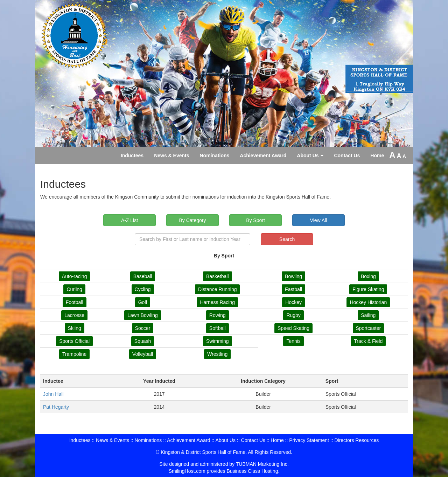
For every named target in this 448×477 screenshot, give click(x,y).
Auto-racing (75, 276)
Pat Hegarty (56, 407)
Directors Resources (356, 440)
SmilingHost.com (187, 471)
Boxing (368, 276)
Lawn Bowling (142, 315)
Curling (74, 289)
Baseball (143, 276)
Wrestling (217, 354)
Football (75, 302)
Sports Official (74, 341)
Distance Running (218, 289)
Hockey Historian (368, 302)
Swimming (218, 341)
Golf (143, 302)
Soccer (143, 328)
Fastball (293, 289)
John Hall (53, 394)
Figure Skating (368, 289)
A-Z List (129, 220)
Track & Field (368, 341)
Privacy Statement (309, 440)
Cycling (143, 289)
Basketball (218, 276)
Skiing (75, 328)
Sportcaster (369, 328)
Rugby (293, 315)
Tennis (293, 341)
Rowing (218, 315)
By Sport (255, 220)
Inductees (132, 155)
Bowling (293, 276)
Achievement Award (263, 155)
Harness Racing (217, 302)
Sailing (368, 315)
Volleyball (143, 354)
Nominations (215, 155)
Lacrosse (74, 315)
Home (377, 155)
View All (319, 220)
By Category (192, 220)
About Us (310, 155)
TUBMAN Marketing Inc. (262, 464)
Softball (218, 328)
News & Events (171, 155)
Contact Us (347, 155)
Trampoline (75, 354)
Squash (143, 341)
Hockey (293, 302)
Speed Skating (293, 328)
